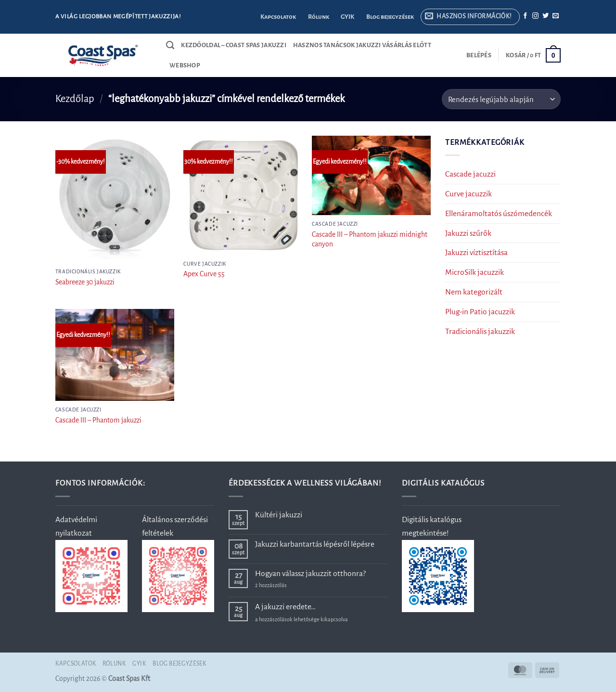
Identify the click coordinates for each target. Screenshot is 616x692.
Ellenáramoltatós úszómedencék (499, 213)
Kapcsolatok (278, 17)
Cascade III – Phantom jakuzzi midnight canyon (370, 239)
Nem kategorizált (474, 292)
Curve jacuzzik (468, 194)
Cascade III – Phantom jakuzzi (98, 420)
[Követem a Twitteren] (545, 16)
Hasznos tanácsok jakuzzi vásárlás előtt (362, 45)
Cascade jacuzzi (470, 174)
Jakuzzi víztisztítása (476, 253)
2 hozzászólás (286, 585)
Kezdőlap (75, 99)
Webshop (185, 65)
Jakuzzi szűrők (468, 233)
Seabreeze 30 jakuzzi (85, 282)
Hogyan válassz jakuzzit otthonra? (310, 573)
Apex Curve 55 (204, 274)
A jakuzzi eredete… (285, 607)
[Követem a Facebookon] (525, 16)
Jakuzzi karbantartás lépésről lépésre (315, 544)
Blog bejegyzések (390, 17)
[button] (470, 17)
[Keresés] (170, 45)
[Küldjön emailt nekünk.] (556, 16)
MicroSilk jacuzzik (475, 273)
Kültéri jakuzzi (279, 515)
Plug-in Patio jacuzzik (480, 312)
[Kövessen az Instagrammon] (535, 16)
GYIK (347, 17)
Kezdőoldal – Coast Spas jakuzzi (234, 45)
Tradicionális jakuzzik (480, 331)
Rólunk (319, 17)
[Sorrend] (501, 99)
